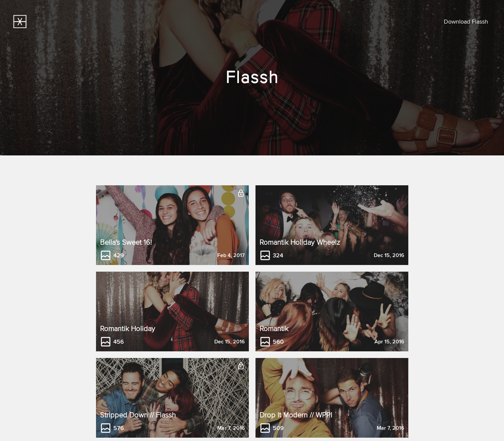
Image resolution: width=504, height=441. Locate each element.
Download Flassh (466, 22)
